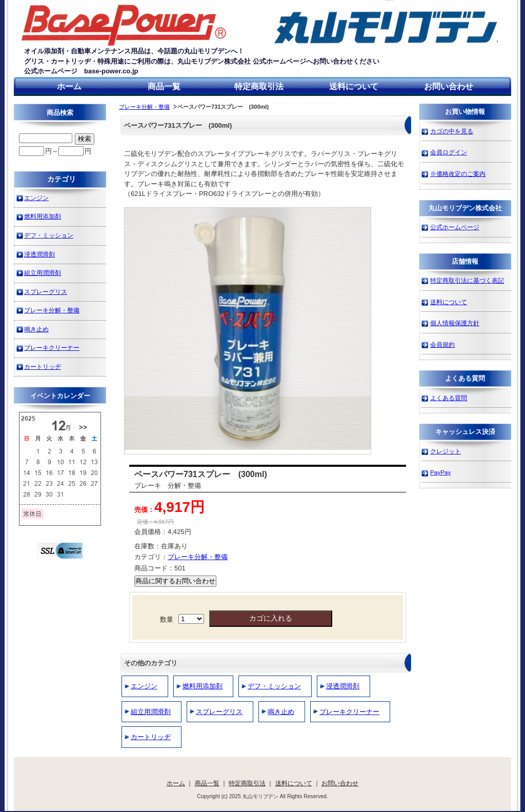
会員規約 (442, 344)
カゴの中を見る (452, 131)
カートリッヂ (151, 737)
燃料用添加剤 (203, 686)
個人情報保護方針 (455, 323)
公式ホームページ (455, 227)
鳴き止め (281, 712)
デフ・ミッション (274, 686)
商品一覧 (164, 86)
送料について (354, 86)
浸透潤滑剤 (343, 686)
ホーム (69, 86)
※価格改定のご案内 (458, 174)
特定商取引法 (259, 86)
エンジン (144, 686)
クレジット (446, 451)
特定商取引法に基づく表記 (467, 280)
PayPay (440, 472)
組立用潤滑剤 (151, 712)
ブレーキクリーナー (349, 712)
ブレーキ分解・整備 (144, 107)
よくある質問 (449, 398)
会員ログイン (449, 152)
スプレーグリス (219, 712)
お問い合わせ (449, 86)
